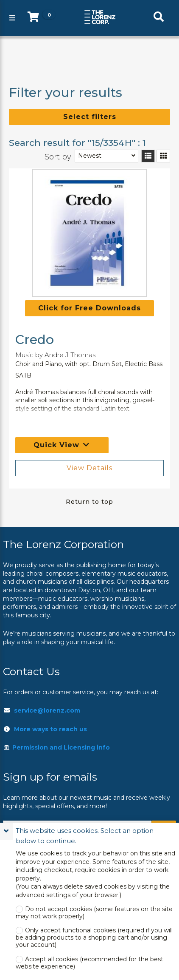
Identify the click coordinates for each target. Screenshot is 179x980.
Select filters (90, 117)
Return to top (89, 502)
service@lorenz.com (47, 710)
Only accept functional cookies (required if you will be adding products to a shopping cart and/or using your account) (94, 938)
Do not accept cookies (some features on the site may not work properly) (94, 913)
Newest (90, 156)
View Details (89, 468)
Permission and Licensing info (56, 747)
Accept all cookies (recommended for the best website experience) (89, 963)
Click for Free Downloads (89, 308)
